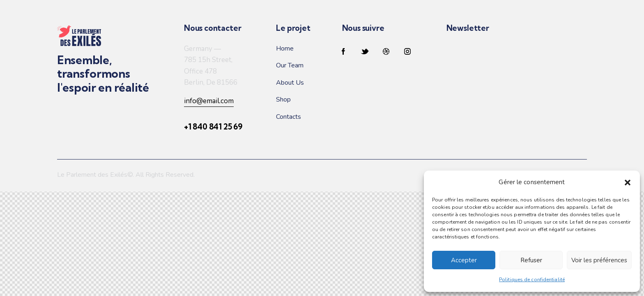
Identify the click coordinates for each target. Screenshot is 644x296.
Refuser (531, 260)
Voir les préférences (599, 260)
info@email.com (209, 101)
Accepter (464, 260)
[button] (628, 183)
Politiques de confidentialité (532, 280)
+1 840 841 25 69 (213, 127)
